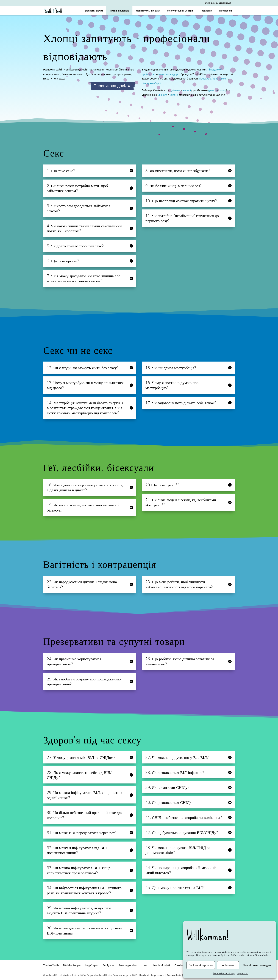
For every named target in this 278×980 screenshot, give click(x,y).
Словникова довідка (112, 86)
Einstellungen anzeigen (257, 965)
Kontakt (144, 975)
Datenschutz (174, 975)
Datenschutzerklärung (224, 973)
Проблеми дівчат (93, 11)
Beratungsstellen (128, 965)
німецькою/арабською (212, 78)
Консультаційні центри (180, 11)
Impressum (242, 973)
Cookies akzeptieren (201, 965)
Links (144, 965)
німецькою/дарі (169, 74)
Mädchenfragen (72, 965)
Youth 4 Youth (51, 965)
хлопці (187, 90)
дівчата (176, 90)
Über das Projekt (161, 965)
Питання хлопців (119, 11)
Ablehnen (228, 965)
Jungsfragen (91, 965)
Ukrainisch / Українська (218, 3)
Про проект (226, 11)
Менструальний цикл (148, 11)
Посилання (206, 11)
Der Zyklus (108, 965)
